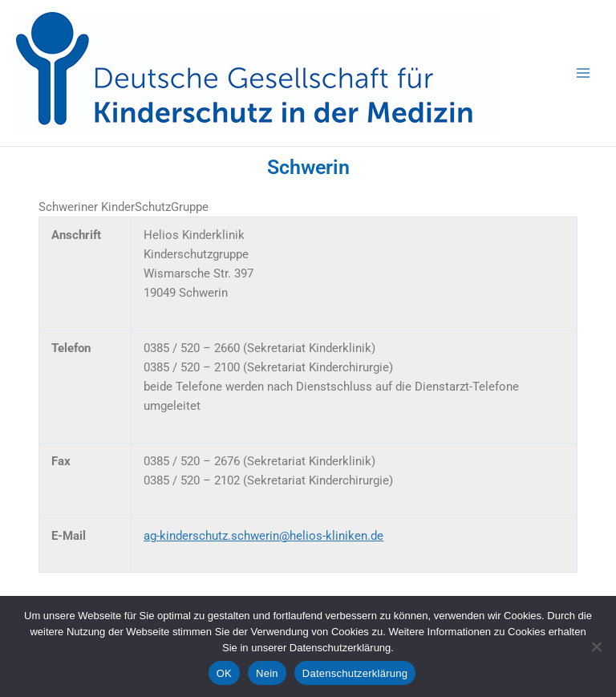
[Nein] (596, 646)
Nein (267, 673)
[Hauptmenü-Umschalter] (583, 73)
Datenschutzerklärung (355, 673)
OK (224, 673)
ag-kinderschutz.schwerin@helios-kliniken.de (263, 536)
